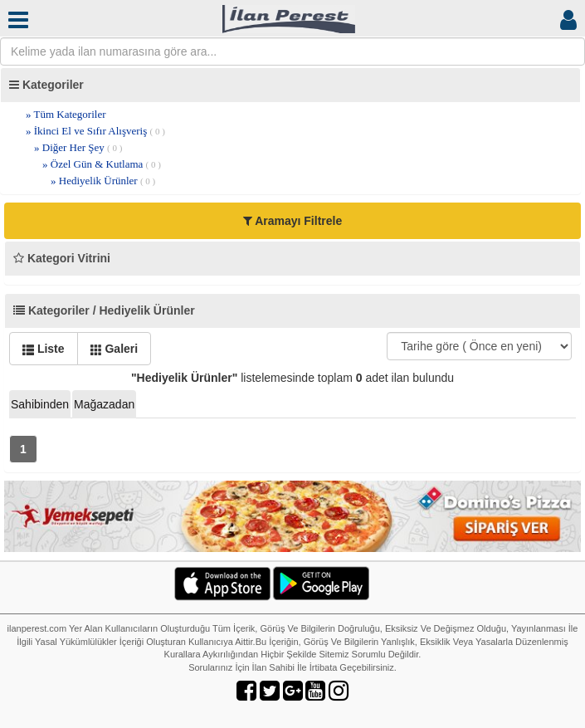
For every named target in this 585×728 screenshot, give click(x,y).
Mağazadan (104, 404)
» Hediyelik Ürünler (103, 181)
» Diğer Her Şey (78, 147)
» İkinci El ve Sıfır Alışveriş (95, 131)
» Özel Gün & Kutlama (102, 164)
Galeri (115, 349)
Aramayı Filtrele (292, 221)
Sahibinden (40, 404)
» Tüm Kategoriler (66, 114)
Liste (44, 349)
